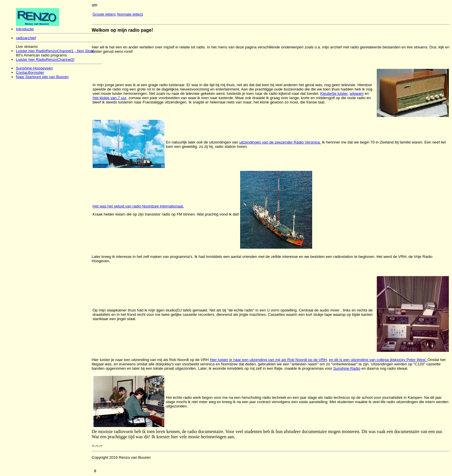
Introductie (25, 29)
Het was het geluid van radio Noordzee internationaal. (138, 206)
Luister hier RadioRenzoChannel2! (45, 59)
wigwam (357, 93)
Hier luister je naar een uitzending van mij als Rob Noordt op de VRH (268, 360)
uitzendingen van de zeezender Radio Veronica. (280, 142)
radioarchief (26, 38)
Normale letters (130, 14)
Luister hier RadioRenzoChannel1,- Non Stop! (55, 51)
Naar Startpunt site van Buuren (42, 77)
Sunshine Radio (347, 368)
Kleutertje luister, (335, 93)
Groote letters (104, 14)
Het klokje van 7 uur (109, 98)
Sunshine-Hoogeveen (34, 68)
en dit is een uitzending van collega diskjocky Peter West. (378, 360)
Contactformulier (30, 72)
